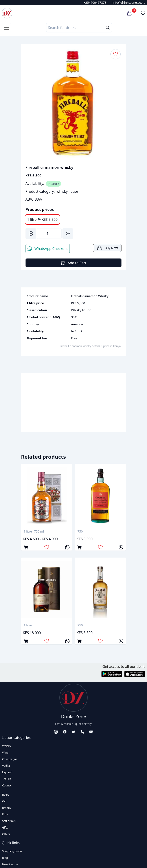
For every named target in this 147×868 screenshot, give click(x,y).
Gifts (5, 828)
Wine (5, 753)
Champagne (10, 759)
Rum (5, 814)
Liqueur (7, 772)
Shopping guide (12, 851)
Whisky (7, 746)
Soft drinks (9, 821)
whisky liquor (67, 191)
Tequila (7, 779)
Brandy (7, 808)
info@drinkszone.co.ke (129, 3)
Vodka (6, 766)
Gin (4, 801)
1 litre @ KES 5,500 (42, 219)
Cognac (7, 785)
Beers (6, 795)
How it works (10, 864)
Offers (6, 834)
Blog (5, 858)
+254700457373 (95, 3)
